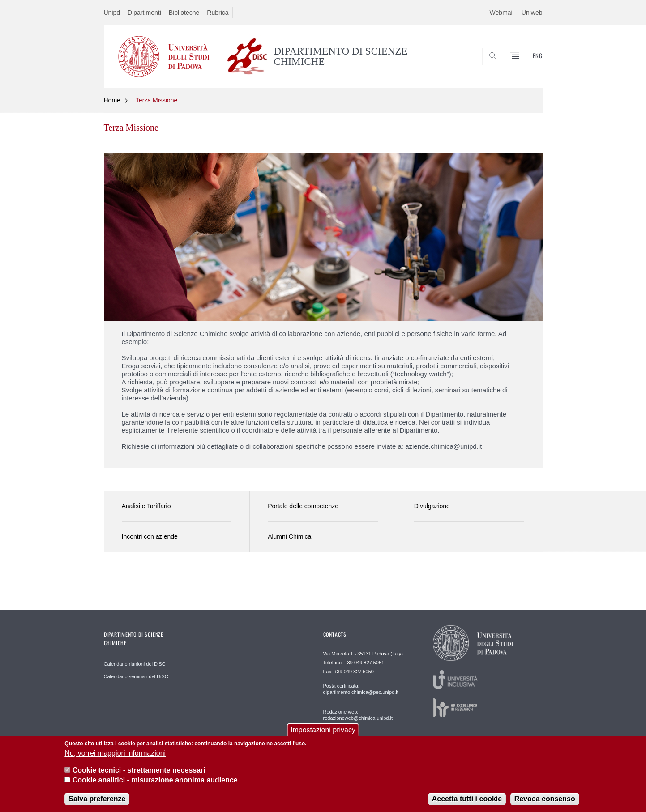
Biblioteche (184, 13)
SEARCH (526, 67)
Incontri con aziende (150, 536)
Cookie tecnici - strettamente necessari (139, 772)
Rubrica (218, 13)
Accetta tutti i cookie (467, 800)
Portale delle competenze (303, 506)
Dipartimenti (144, 13)
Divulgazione (432, 506)
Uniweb (532, 13)
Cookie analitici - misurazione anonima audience (155, 782)
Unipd (112, 13)
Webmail (502, 13)
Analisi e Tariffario (146, 506)
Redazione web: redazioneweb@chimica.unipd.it (358, 715)
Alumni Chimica (289, 536)
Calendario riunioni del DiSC (135, 664)
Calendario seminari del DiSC (136, 676)
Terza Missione (156, 100)
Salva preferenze (97, 800)
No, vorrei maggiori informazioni (115, 755)
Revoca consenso (545, 800)
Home (112, 100)
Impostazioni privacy (323, 731)
